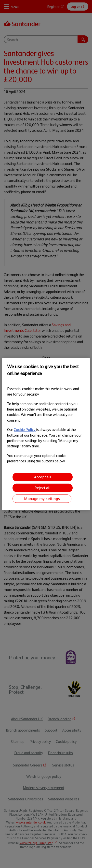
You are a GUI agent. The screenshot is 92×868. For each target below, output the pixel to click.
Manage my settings (42, 498)
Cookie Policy (25, 430)
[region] (46, 434)
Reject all (43, 488)
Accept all (43, 477)
